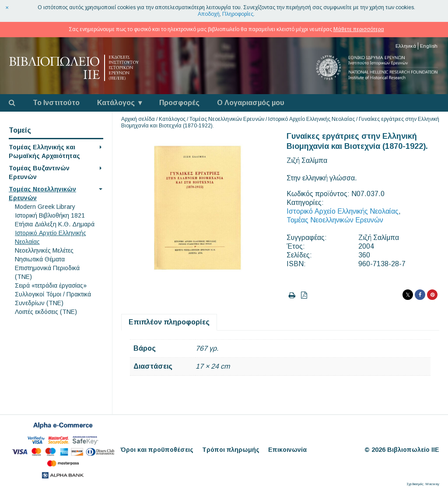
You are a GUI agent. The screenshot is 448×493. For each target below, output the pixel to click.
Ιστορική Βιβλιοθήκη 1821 (50, 215)
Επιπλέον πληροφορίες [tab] (169, 322)
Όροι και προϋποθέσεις (157, 450)
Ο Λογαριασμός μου (251, 103)
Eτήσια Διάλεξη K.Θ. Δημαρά (55, 224)
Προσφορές (179, 103)
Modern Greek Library (45, 207)
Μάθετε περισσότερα (359, 29)
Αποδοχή (209, 14)
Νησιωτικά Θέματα (40, 259)
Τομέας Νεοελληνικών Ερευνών (227, 119)
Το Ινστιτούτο (56, 103)
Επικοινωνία (287, 450)
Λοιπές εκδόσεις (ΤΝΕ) (46, 312)
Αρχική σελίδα (138, 119)
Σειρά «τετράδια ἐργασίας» (51, 285)
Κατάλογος (116, 103)
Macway (432, 484)
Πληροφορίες (238, 14)
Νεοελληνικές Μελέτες (44, 250)
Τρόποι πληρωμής (231, 450)
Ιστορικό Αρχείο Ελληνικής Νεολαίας (311, 119)
